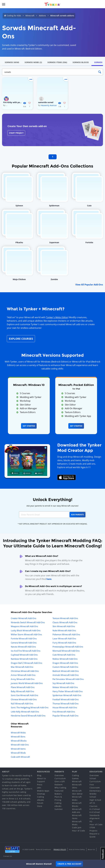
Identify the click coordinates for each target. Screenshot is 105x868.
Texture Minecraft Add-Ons (65, 618)
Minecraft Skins (18, 737)
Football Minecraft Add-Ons (66, 699)
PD (91, 821)
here (49, 579)
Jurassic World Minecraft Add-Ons (27, 683)
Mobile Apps (43, 791)
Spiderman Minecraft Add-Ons (67, 695)
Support (41, 781)
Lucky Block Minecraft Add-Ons (26, 630)
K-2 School (95, 809)
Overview (59, 775)
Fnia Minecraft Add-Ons (64, 712)
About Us (41, 778)
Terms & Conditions (43, 849)
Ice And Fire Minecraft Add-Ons (26, 651)
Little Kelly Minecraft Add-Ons (25, 712)
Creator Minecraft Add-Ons (24, 618)
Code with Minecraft (20, 757)
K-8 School (95, 812)
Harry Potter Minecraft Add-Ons (68, 691)
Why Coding (60, 788)
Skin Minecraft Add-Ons (64, 626)
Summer (59, 809)
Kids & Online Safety (77, 849)
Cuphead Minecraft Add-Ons (24, 655)
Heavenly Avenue (49, 105)
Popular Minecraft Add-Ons (65, 716)
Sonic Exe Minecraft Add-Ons (24, 695)
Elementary (95, 791)
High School (95, 800)
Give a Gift (60, 781)
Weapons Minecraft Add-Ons (24, 626)
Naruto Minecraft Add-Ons (23, 647)
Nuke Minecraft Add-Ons (64, 630)
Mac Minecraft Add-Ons (22, 667)
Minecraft (30, 16)
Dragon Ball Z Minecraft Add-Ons (26, 663)
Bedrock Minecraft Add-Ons (66, 671)
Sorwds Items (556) (57, 62)
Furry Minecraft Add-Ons (64, 643)
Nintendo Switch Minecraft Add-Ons (28, 622)
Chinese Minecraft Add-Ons (24, 699)
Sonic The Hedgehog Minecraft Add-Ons (30, 707)
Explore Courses (21, 339)
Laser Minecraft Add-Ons (64, 639)
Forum (40, 803)
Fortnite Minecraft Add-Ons (24, 639)
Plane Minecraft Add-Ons (23, 687)
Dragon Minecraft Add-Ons (65, 663)
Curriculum (60, 778)
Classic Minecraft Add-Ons (65, 622)
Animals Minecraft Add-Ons (66, 675)
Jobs (39, 788)
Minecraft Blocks (19, 741)
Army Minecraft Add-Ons (23, 679)
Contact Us (8, 856)
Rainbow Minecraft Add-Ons (24, 659)
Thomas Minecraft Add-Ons (65, 704)
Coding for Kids (14, 16)
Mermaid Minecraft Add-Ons (66, 651)
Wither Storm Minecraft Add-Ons (26, 634)
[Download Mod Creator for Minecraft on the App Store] (67, 477)
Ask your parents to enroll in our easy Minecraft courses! (52, 506)
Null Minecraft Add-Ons (22, 704)
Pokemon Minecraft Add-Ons (66, 634)
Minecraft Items (18, 749)
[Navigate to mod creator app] (27, 460)
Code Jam (77, 827)
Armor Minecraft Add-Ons (23, 675)
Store (40, 806)
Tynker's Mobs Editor (57, 317)
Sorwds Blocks (81, 62)
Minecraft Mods (18, 753)
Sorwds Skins (12, 62)
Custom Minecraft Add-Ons (65, 667)
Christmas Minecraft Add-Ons (25, 671)
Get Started (29, 426)
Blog (39, 775)
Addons (42, 16)
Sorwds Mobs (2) (33, 62)
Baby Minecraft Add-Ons (22, 691)
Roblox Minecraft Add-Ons (65, 659)
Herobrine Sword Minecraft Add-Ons (28, 716)
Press (40, 785)
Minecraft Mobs (18, 733)
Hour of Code (78, 831)
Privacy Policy (60, 849)
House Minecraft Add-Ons (65, 707)
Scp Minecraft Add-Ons (63, 683)
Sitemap (41, 794)
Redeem (59, 785)
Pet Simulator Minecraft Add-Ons (68, 679)
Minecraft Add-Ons (20, 745)
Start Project (16, 133)
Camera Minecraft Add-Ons (24, 643)
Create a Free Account (69, 864)
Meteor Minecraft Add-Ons (65, 687)
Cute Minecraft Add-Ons (64, 655)
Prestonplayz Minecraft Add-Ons (68, 647)
